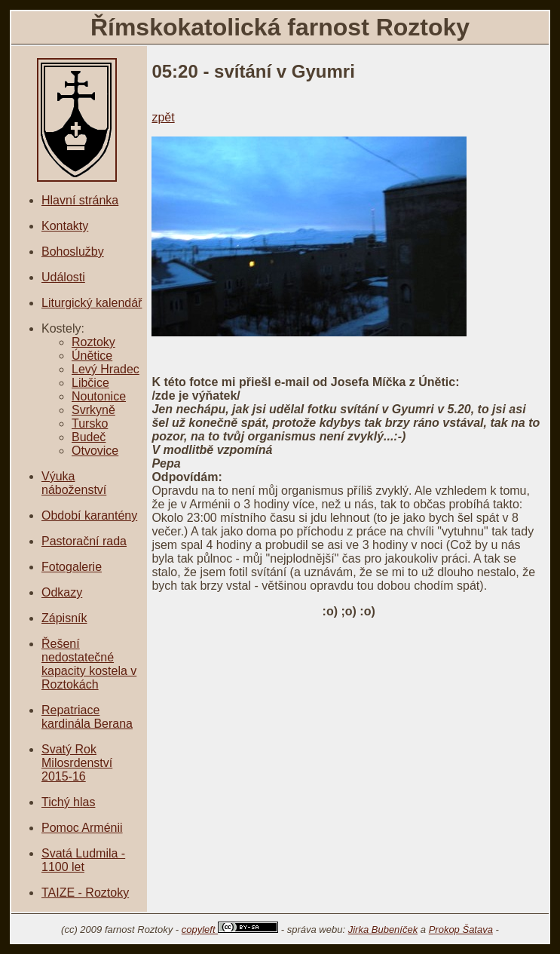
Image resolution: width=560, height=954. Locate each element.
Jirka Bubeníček (383, 929)
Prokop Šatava (461, 929)
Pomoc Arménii (82, 828)
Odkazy (62, 592)
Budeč (89, 437)
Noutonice (99, 396)
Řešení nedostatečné (78, 650)
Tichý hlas (68, 802)
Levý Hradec (106, 369)
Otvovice (95, 451)
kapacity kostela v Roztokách (89, 678)
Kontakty (65, 226)
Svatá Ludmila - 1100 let (83, 860)
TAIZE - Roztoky (85, 893)
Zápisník (64, 618)
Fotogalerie (72, 567)
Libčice (90, 383)
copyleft (230, 929)
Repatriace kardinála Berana (87, 717)
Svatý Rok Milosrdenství (77, 756)
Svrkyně (93, 410)
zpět (163, 117)
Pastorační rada (84, 541)
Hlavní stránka (80, 200)
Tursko (90, 423)
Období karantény (89, 515)
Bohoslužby (73, 252)
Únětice (92, 356)
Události (63, 277)
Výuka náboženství (74, 483)
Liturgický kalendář (92, 303)
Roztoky (93, 342)
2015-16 (64, 776)
